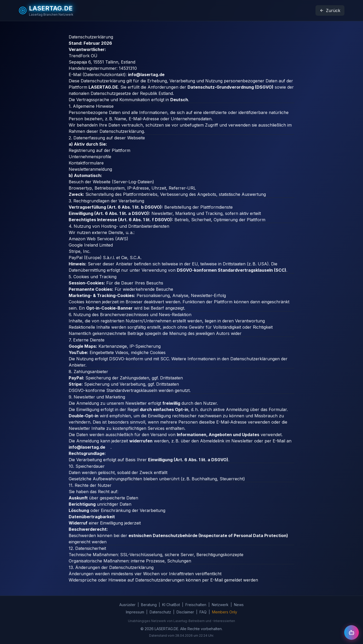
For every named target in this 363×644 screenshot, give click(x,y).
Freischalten (196, 605)
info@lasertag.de (149, 75)
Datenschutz (160, 612)
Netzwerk (220, 605)
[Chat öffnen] (352, 632)
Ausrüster (127, 605)
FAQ (203, 612)
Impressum (135, 612)
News (239, 605)
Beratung (149, 605)
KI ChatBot (171, 605)
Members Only (225, 612)
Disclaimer (185, 612)
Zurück (330, 10)
